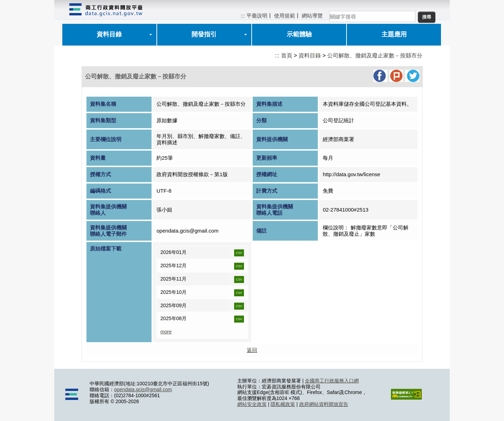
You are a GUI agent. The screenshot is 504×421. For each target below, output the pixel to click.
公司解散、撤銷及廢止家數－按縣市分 (375, 56)
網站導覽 (312, 16)
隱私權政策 (283, 404)
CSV (239, 253)
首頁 (287, 56)
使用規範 (285, 16)
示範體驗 (299, 34)
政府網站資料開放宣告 (324, 404)
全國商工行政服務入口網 (332, 381)
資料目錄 (109, 34)
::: (243, 16)
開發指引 (204, 34)
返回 (252, 350)
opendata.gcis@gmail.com (143, 389)
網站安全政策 (252, 404)
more (166, 332)
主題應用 (394, 34)
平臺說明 (257, 16)
